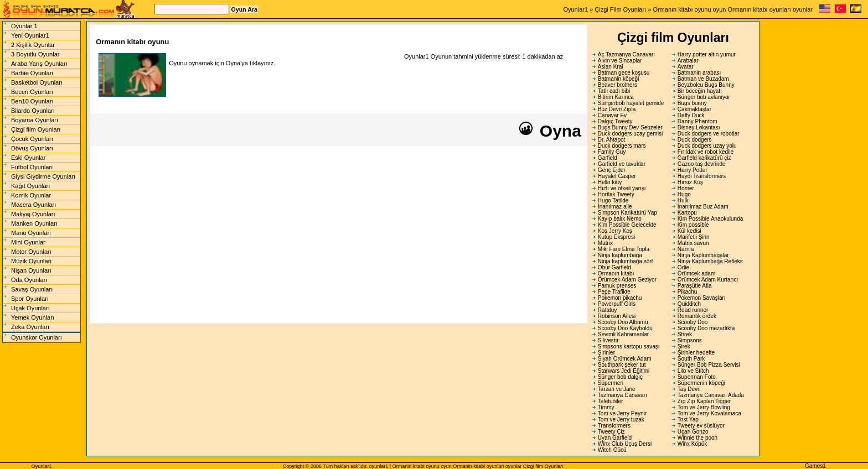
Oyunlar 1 (24, 26)
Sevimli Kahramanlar (623, 334)
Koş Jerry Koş (615, 231)
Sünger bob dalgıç (620, 377)
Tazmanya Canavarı (622, 395)
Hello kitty (610, 182)
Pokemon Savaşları (702, 298)
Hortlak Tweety (616, 194)
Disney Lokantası (699, 127)
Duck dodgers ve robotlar (709, 134)
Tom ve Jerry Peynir (622, 413)
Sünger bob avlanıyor (704, 97)
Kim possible (693, 225)
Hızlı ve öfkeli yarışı (622, 188)
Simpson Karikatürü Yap (627, 213)
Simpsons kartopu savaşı (629, 346)
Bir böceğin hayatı (700, 91)
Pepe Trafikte (614, 292)
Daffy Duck (691, 115)
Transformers (614, 426)
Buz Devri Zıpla (617, 109)
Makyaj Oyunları (33, 214)
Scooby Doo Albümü (623, 322)
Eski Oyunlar (28, 158)
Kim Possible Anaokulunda (710, 219)
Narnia (686, 249)
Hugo (684, 194)
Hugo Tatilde (613, 200)
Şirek (684, 346)
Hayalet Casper (617, 176)
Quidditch (689, 304)
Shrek (685, 334)
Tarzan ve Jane (617, 389)
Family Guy (612, 152)
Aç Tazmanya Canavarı (626, 54)
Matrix (605, 243)
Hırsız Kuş (690, 182)
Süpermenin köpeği (701, 383)
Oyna (549, 131)
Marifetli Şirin (694, 237)
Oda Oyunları (29, 280)
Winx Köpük (692, 444)
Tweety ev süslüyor (701, 426)
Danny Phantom (697, 121)
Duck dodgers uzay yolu (707, 146)
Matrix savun (693, 243)
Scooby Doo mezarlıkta (706, 328)
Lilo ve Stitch (693, 371)
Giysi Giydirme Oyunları (43, 176)
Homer (686, 188)
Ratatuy (607, 310)
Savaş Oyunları (32, 289)
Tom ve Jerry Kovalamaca (709, 413)
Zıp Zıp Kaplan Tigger (704, 401)
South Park (691, 359)
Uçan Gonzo (693, 432)
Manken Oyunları (34, 223)
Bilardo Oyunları (33, 111)
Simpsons (690, 340)
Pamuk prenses (617, 286)
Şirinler (606, 353)
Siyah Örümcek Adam (625, 359)
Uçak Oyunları (30, 308)
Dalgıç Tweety (615, 121)
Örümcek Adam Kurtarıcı (708, 280)
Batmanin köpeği (619, 79)
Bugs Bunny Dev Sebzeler (630, 127)
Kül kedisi (689, 231)
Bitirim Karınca (616, 97)
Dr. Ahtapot (611, 140)
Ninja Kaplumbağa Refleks (710, 261)
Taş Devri (689, 389)
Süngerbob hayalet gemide (631, 103)
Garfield (608, 158)
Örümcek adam (696, 273)
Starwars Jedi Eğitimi (624, 371)
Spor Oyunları (30, 299)
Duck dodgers (695, 140)
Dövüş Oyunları (32, 148)
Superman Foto (697, 377)
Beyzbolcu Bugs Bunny (706, 85)
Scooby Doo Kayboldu (625, 328)
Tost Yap (688, 420)
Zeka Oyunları (30, 327)
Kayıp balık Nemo (620, 219)
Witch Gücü (612, 450)
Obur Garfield (614, 267)
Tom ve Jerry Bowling (704, 407)
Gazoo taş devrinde (702, 164)
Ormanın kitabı (616, 273)
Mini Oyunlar (28, 242)
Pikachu (688, 292)
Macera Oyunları (33, 205)
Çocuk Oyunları (32, 139)
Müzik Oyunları (31, 261)
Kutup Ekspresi (616, 237)
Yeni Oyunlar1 (30, 35)
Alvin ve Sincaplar (620, 61)
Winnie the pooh (697, 438)
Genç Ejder (612, 170)
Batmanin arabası (699, 73)
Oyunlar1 (575, 9)
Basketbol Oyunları (37, 82)
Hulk (683, 200)
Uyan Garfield (615, 438)
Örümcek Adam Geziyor (627, 280)
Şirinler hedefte (696, 353)
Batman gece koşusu (624, 73)
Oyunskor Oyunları (37, 337)
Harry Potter (693, 170)
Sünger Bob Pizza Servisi (709, 365)
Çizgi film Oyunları (36, 129)
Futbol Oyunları (32, 167)
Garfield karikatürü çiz (704, 158)
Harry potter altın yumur (707, 54)
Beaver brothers (618, 85)
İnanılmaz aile (615, 207)
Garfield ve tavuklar (622, 164)
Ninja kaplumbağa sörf (626, 261)
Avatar (686, 67)
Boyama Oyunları (35, 120)
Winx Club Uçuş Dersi (625, 444)
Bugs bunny (692, 103)
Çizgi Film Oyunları (620, 9)
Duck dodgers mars (622, 146)
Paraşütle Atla (695, 286)
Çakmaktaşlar (694, 109)
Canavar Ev (612, 115)
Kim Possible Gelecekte (627, 225)
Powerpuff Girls (617, 304)
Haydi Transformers (702, 176)
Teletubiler (611, 401)
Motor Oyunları (31, 252)
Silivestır (608, 340)
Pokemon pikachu (620, 298)
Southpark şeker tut (622, 365)
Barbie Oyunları (32, 73)
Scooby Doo (693, 322)
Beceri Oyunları (32, 92)
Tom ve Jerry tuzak (621, 420)
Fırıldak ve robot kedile (706, 152)
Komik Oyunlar (31, 195)
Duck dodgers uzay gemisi (630, 134)
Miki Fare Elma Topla (624, 249)
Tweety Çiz (611, 432)
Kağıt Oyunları (30, 186)
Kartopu (687, 213)
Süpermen (611, 383)
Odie (683, 267)
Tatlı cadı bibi (614, 91)
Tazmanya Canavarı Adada (711, 395)
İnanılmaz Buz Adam (703, 207)
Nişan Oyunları (31, 270)
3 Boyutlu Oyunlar (35, 54)
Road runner (693, 310)
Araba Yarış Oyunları (39, 64)
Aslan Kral (611, 67)
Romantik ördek (697, 316)
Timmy (606, 407)
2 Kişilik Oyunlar (33, 45)
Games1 (815, 466)
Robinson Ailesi (617, 316)
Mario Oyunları (31, 233)
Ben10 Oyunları (32, 101)
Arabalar (688, 61)
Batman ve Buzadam (703, 79)
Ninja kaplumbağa (620, 255)
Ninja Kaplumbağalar (703, 255)
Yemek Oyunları (33, 317)
